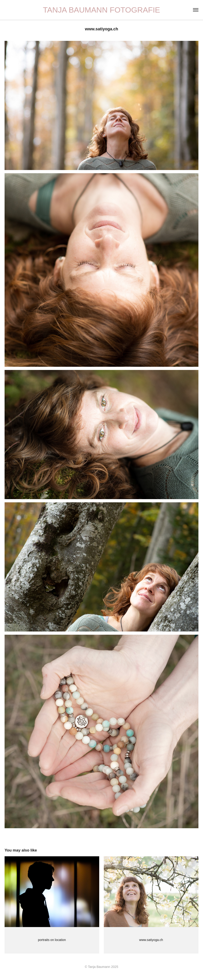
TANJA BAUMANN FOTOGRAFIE (102, 10)
